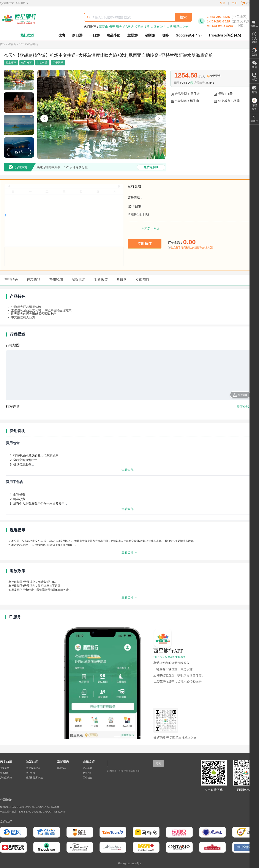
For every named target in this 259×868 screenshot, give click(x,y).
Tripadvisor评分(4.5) (225, 35)
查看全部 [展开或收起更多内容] (129, 470)
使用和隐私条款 (34, 778)
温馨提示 (79, 280)
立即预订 (142, 280)
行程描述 (34, 280)
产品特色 (11, 280)
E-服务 (122, 280)
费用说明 (56, 280)
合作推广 (88, 773)
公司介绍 (5, 768)
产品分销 (88, 768)
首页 (3, 44)
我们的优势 (6, 778)
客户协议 (31, 773)
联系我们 (5, 773)
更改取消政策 (33, 768)
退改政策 (101, 280)
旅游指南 (62, 768)
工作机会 (88, 778)
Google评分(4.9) (189, 35)
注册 (234, 3)
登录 (223, 3)
